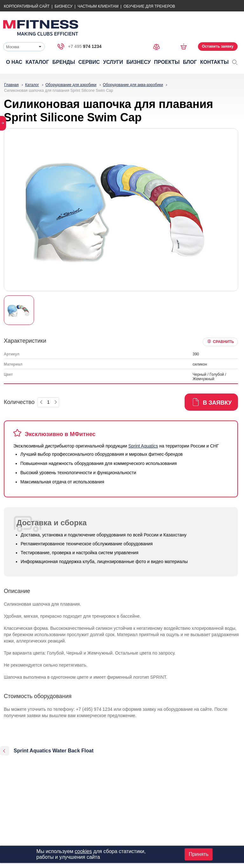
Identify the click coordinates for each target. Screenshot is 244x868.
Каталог (37, 62)
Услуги (113, 62)
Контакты (214, 62)
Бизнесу (64, 6)
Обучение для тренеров (149, 6)
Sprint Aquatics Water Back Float (54, 751)
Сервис (89, 62)
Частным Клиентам (98, 6)
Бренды (64, 62)
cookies (83, 851)
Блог (190, 62)
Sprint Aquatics (143, 446)
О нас (14, 62)
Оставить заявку (218, 46)
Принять (199, 854)
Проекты (167, 62)
